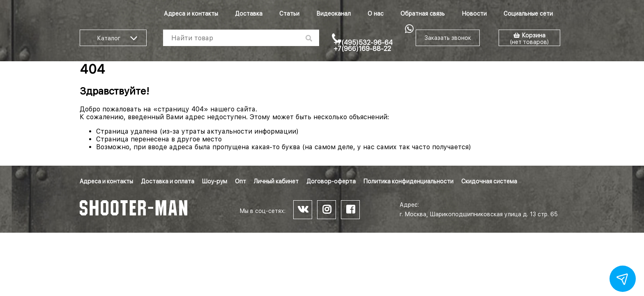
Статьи (289, 14)
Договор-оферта (331, 181)
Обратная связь (423, 14)
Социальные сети (528, 14)
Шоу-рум (215, 181)
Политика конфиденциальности (408, 181)
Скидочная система (489, 181)
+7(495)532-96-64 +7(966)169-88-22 (363, 46)
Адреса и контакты (191, 14)
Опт (240, 181)
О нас (376, 14)
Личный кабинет (276, 181)
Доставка (249, 14)
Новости (474, 14)
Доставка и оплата (168, 181)
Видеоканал (333, 14)
